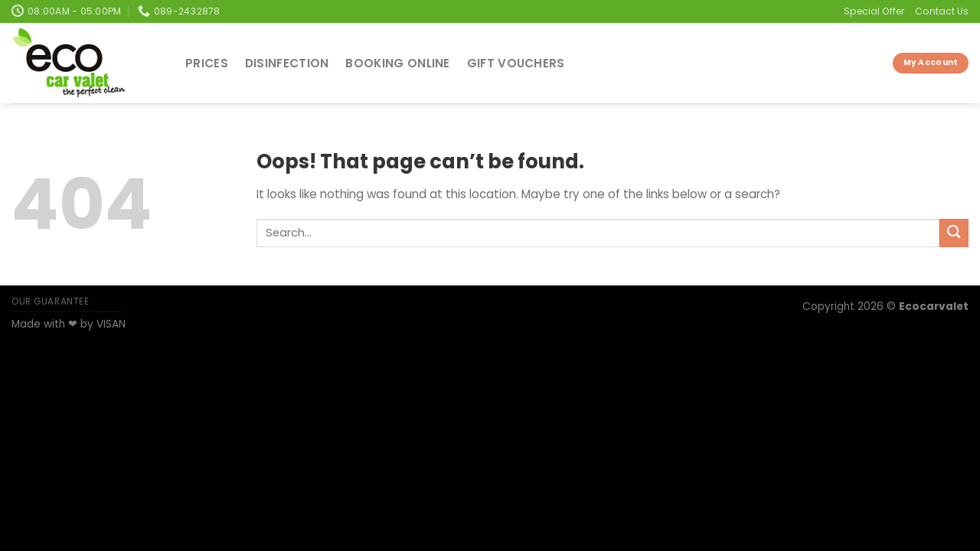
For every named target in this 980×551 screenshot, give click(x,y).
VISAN (111, 324)
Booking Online (397, 63)
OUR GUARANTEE (51, 302)
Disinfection (287, 63)
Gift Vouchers (516, 63)
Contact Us (942, 11)
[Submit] (954, 233)
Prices (207, 63)
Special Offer (874, 11)
